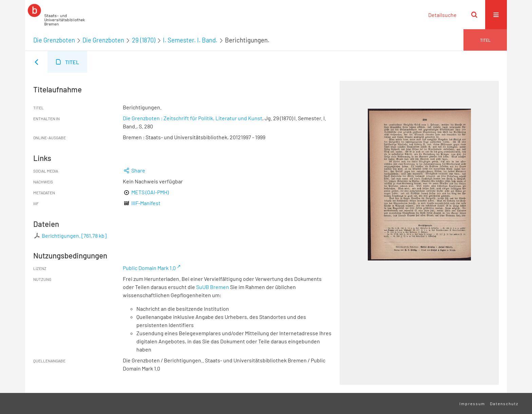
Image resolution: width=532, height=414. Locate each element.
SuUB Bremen (213, 287)
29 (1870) (144, 40)
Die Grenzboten (54, 40)
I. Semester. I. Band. (190, 40)
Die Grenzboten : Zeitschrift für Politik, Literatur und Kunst (193, 118)
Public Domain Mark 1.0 (149, 268)
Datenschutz (504, 403)
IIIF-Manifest (146, 203)
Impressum (472, 403)
